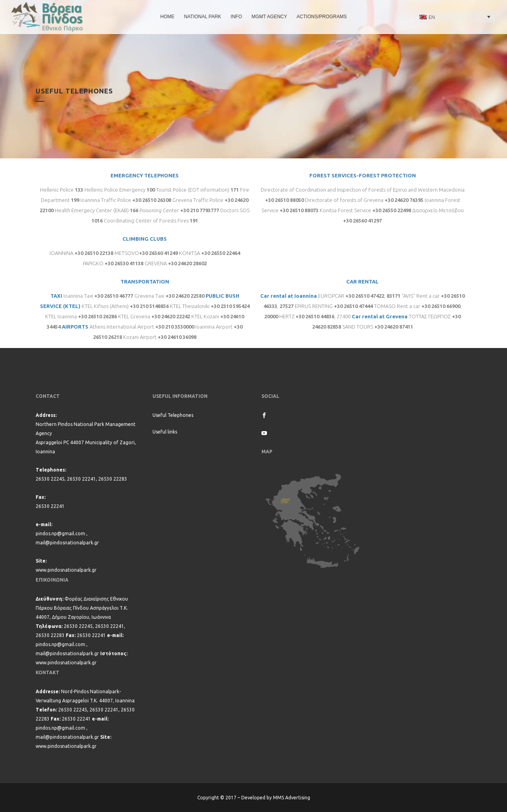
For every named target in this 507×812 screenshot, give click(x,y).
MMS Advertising (292, 798)
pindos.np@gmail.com (60, 533)
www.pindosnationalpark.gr (66, 570)
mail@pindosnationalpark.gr (67, 543)
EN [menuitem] (432, 17)
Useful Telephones (173, 415)
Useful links (165, 432)
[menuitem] (455, 17)
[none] (455, 17)
